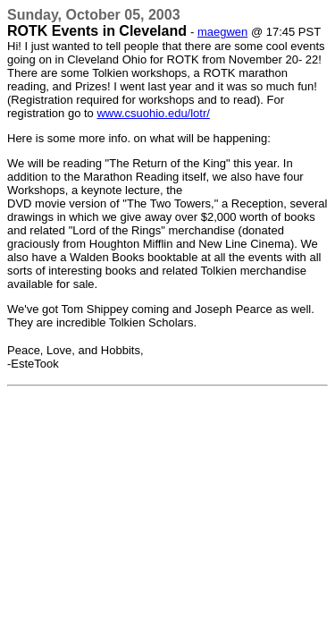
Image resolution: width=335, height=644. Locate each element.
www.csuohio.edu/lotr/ (153, 113)
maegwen (222, 32)
